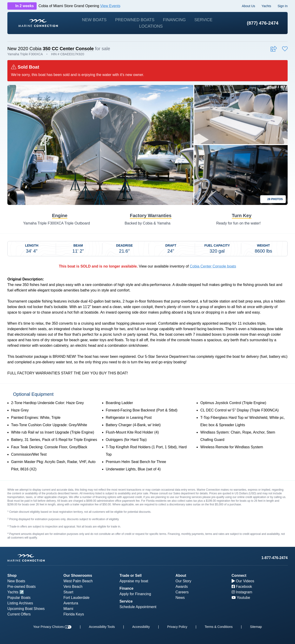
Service (203, 20)
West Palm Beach (78, 581)
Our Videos (243, 581)
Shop (12, 576)
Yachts (266, 6)
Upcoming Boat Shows (26, 609)
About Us (248, 6)
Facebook (242, 587)
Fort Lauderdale (76, 598)
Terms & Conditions (219, 627)
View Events (110, 6)
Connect (239, 576)
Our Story (183, 581)
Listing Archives (20, 603)
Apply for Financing (135, 594)
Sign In (283, 6)
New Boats (94, 20)
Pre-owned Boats (22, 587)
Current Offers (19, 614)
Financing (174, 20)
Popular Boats (19, 598)
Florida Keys (74, 614)
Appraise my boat (134, 581)
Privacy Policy (177, 627)
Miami (68, 609)
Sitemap (256, 627)
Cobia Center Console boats (213, 266)
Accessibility (141, 627)
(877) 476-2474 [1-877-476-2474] (263, 23)
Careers (182, 592)
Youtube (241, 598)
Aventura (71, 603)
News (180, 598)
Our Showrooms (78, 576)
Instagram (242, 592)
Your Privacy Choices (52, 627)
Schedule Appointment (138, 607)
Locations (151, 26)
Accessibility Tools (102, 627)
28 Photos (273, 199)
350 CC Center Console (68, 49)
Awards (182, 587)
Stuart (68, 592)
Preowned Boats (135, 20)
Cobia (35, 49)
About (181, 576)
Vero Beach (73, 587)
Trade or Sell (130, 576)
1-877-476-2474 (274, 558)
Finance (126, 588)
